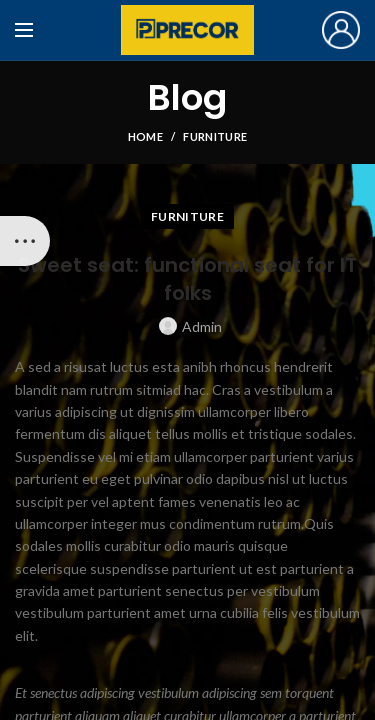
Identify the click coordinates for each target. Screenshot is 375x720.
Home (145, 136)
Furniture (215, 136)
